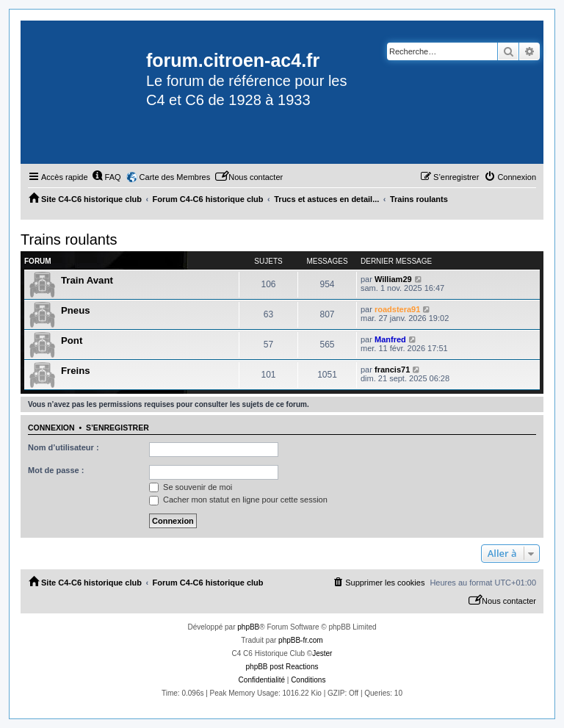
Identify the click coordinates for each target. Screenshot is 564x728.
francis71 (392, 370)
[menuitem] (106, 177)
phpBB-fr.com (301, 640)
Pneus (76, 310)
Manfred (390, 339)
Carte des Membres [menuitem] (175, 177)
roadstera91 (397, 309)
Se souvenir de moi (191, 487)
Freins (76, 371)
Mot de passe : (56, 470)
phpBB (248, 627)
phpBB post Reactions (282, 667)
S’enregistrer (117, 428)
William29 (393, 279)
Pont (72, 340)
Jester (322, 653)
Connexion (51, 428)
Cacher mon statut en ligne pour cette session (238, 500)
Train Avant (87, 280)
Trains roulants (69, 239)
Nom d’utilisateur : (64, 447)
